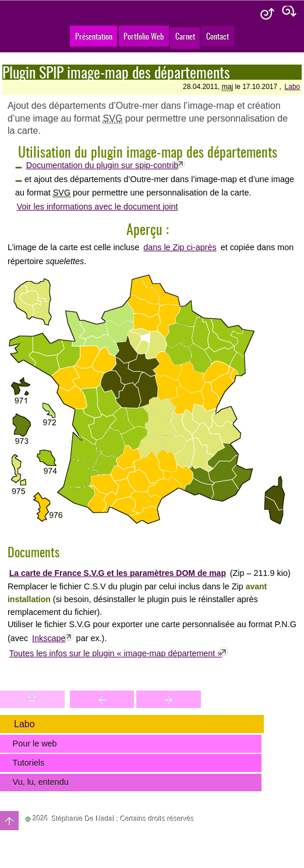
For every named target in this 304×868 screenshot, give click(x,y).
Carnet (185, 36)
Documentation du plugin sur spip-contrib (102, 165)
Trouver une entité (102, 699)
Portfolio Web (144, 36)
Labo (293, 87)
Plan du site (289, 15)
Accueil (32, 699)
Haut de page (9, 821)
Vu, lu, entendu (41, 782)
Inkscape (49, 638)
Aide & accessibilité (267, 15)
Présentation (94, 36)
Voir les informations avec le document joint (98, 207)
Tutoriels (29, 763)
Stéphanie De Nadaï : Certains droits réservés (123, 819)
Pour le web (35, 744)
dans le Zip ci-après (180, 247)
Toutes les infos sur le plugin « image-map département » (116, 653)
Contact (218, 36)
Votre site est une (169, 699)
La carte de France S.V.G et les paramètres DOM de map (118, 573)
